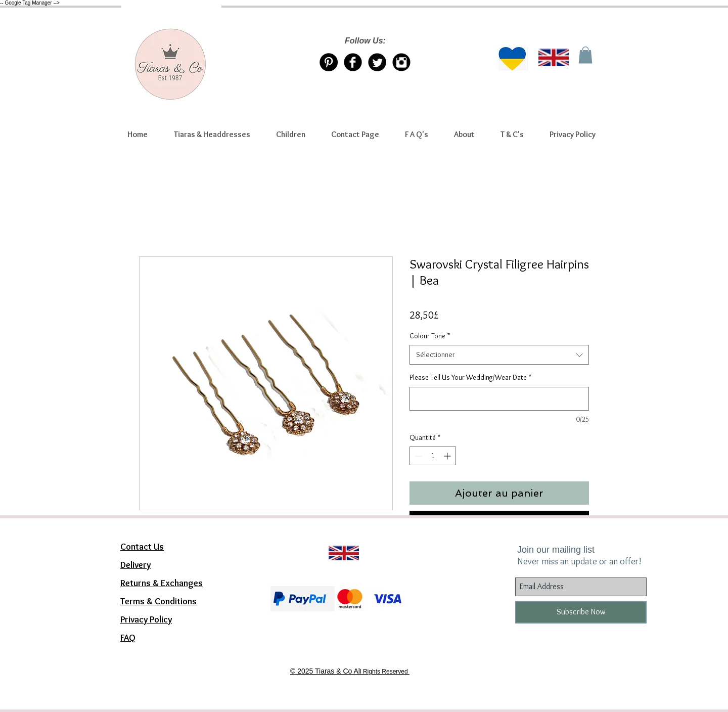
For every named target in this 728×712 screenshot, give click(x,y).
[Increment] (448, 456)
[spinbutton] (433, 456)
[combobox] (499, 355)
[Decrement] (417, 456)
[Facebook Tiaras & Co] (353, 62)
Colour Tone (430, 336)
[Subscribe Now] (581, 612)
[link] (585, 55)
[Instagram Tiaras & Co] (401, 62)
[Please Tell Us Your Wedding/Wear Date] (499, 399)
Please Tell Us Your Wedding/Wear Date (470, 377)
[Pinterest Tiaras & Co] (329, 62)
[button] (212, 135)
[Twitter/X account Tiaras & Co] (377, 62)
